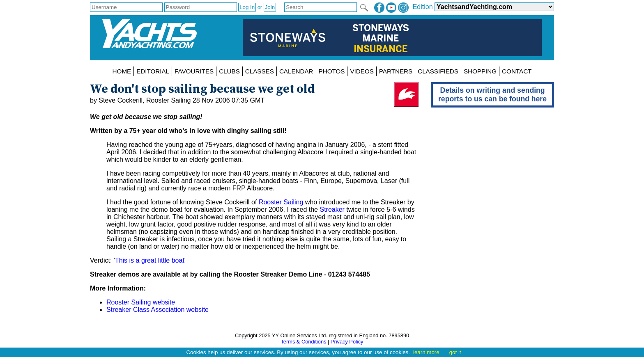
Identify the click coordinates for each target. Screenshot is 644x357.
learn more (426, 352)
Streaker (332, 209)
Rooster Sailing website (141, 302)
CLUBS (229, 71)
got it (455, 352)
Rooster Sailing (281, 202)
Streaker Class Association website (158, 310)
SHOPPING (480, 71)
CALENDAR (296, 71)
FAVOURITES (194, 71)
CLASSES (260, 71)
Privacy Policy (347, 342)
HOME (122, 71)
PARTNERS (396, 71)
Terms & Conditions (303, 342)
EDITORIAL (153, 71)
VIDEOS (362, 71)
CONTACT (517, 71)
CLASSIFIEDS (438, 71)
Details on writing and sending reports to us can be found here (492, 95)
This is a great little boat (150, 260)
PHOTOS (332, 71)
